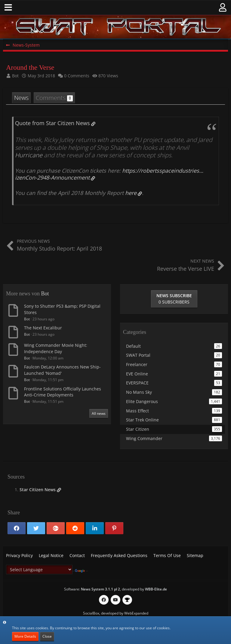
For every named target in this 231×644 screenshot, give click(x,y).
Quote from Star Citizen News (52, 123)
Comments (54, 98)
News (21, 98)
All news (99, 413)
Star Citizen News (38, 490)
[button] (8, 8)
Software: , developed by (115, 589)
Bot (45, 294)
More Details (25, 636)
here (131, 193)
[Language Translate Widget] (39, 570)
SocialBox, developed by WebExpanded (116, 613)
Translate (81, 571)
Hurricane (29, 155)
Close (47, 636)
